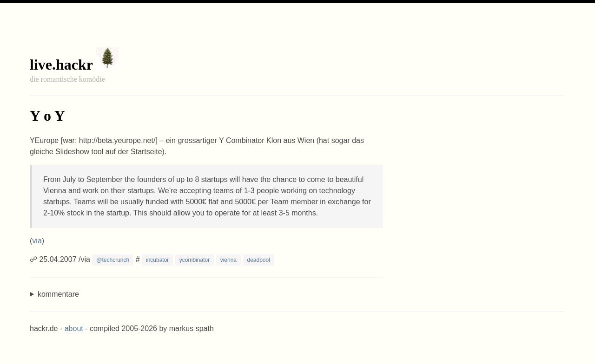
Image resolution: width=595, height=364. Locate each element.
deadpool (258, 260)
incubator (157, 260)
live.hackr (61, 65)
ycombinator (195, 260)
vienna (228, 260)
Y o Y (47, 116)
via (37, 241)
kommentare (58, 294)
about (74, 328)
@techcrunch (113, 260)
